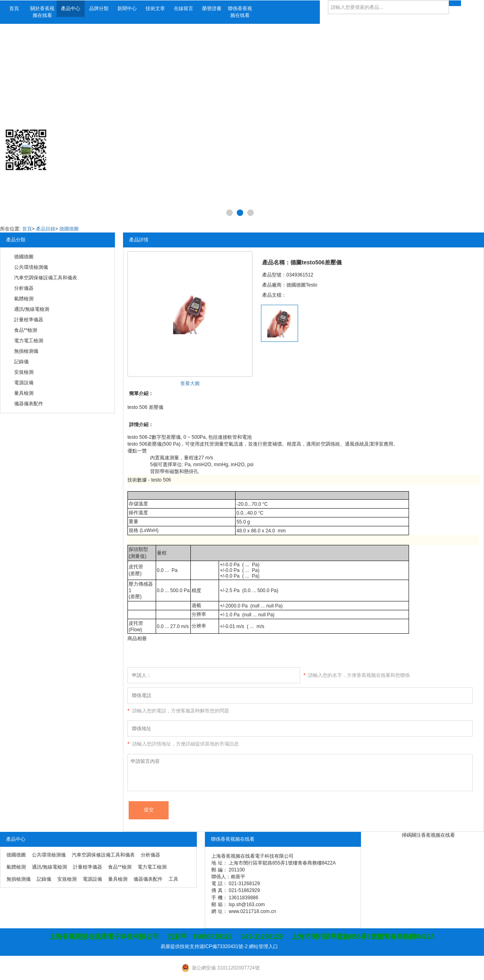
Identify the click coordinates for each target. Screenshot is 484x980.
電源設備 (24, 383)
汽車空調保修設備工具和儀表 (46, 278)
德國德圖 (69, 229)
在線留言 (184, 8)
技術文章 (155, 8)
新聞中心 (127, 8)
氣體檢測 (24, 299)
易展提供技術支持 (180, 946)
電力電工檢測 (29, 341)
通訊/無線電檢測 (32, 309)
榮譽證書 (212, 8)
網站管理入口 (263, 946)
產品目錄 (46, 229)
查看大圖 (190, 383)
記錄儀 (21, 362)
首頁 (14, 8)
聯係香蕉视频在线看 (240, 12)
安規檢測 (24, 372)
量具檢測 (24, 393)
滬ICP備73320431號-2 (223, 946)
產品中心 (71, 8)
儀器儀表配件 (29, 404)
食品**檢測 (26, 330)
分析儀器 (24, 288)
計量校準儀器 (29, 320)
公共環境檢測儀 (31, 267)
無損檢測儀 (26, 351)
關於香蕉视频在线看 (42, 12)
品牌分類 (99, 8)
